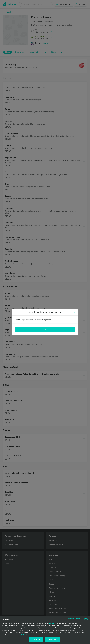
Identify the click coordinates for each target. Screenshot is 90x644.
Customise (36, 641)
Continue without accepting (78, 620)
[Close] (75, 312)
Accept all (52, 641)
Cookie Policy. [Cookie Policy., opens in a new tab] (26, 636)
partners (52, 625)
